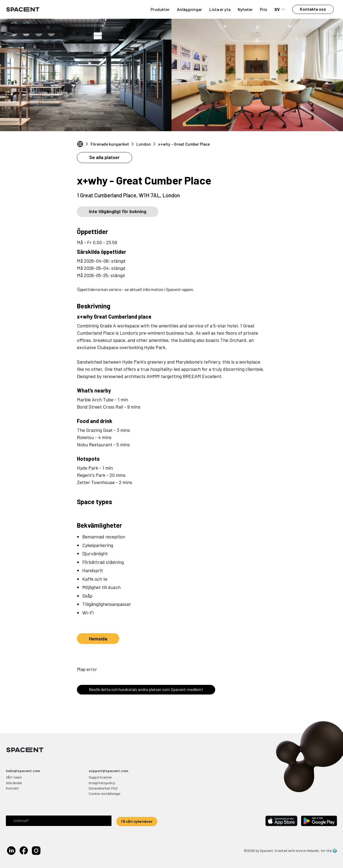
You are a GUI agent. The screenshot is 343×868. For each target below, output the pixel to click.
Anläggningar (189, 9)
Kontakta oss (313, 9)
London (144, 144)
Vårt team (14, 777)
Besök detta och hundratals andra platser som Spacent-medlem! (146, 689)
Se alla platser (105, 157)
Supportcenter (100, 777)
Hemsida (98, 639)
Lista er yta (220, 9)
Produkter (160, 9)
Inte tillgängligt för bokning (118, 211)
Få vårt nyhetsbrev (137, 821)
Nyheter (245, 9)
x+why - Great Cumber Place (184, 144)
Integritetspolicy (102, 783)
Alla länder (14, 783)
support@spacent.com (109, 771)
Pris (264, 9)
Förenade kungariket (110, 144)
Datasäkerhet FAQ (103, 788)
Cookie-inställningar (105, 793)
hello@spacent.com (23, 771)
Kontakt (12, 788)
